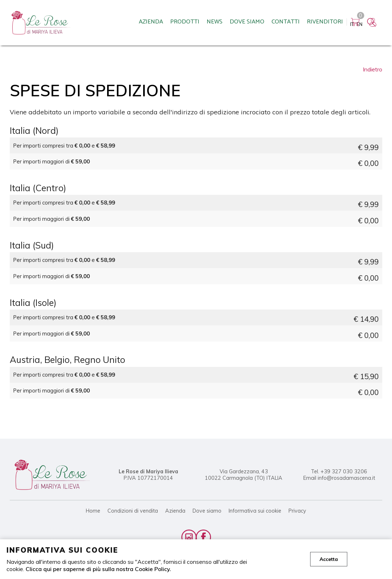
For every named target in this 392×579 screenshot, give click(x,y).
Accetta (329, 559)
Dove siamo (208, 23)
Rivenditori (286, 23)
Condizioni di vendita (133, 511)
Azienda (112, 23)
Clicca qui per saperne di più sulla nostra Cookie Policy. (99, 569)
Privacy (297, 511)
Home (93, 511)
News (176, 23)
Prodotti (146, 23)
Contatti (247, 23)
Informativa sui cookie (255, 511)
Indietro (373, 69)
